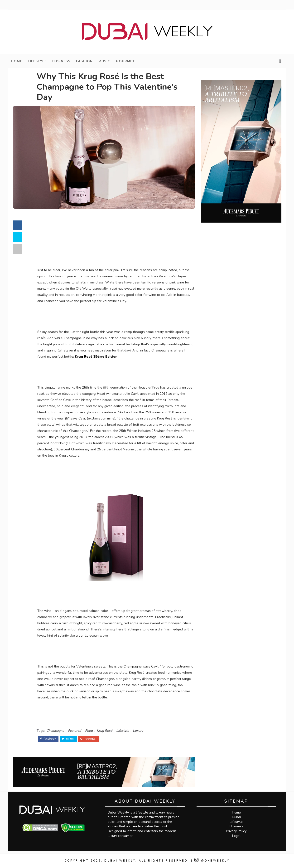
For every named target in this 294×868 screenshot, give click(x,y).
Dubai (236, 817)
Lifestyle (37, 61)
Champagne (55, 731)
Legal (236, 836)
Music (104, 61)
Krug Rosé (104, 731)
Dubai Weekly (120, 861)
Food (89, 731)
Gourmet (125, 61)
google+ (89, 739)
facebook (48, 739)
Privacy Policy (236, 831)
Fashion (84, 61)
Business (61, 61)
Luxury (138, 731)
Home (17, 61)
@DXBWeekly (212, 861)
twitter (68, 739)
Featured (75, 731)
